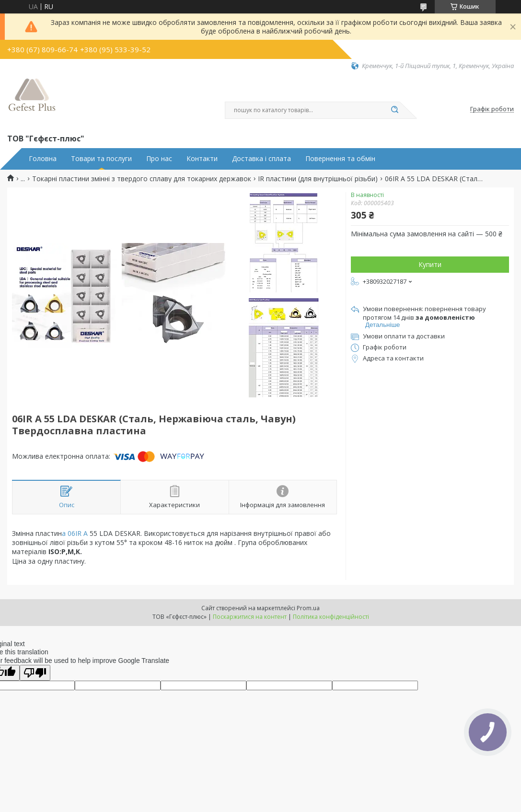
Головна (43, 159)
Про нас (159, 159)
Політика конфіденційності (331, 617)
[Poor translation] (35, 673)
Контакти (202, 159)
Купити (430, 264)
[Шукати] (395, 110)
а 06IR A (75, 533)
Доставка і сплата (261, 159)
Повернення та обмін (340, 159)
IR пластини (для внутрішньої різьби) (318, 179)
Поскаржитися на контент (250, 617)
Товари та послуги (101, 159)
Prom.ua (308, 608)
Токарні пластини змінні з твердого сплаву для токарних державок (142, 179)
